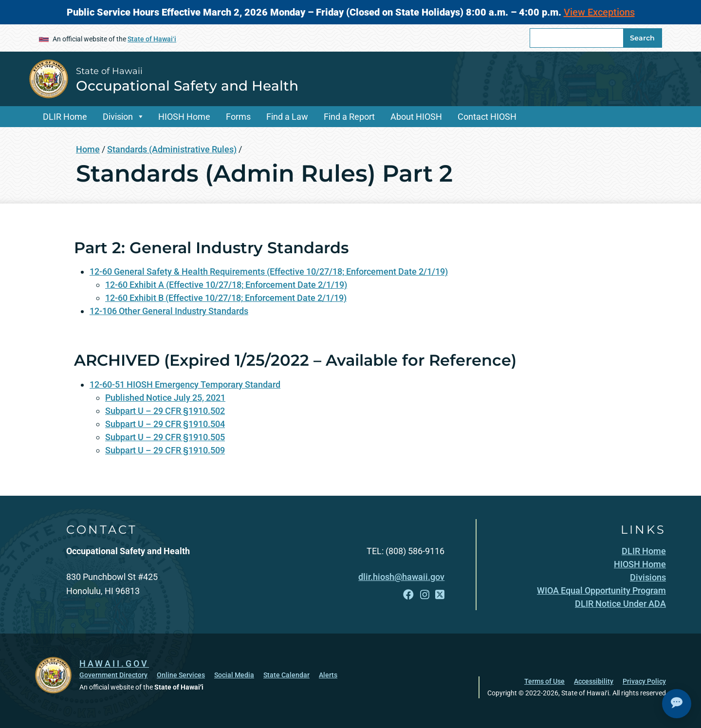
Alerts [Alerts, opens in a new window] (328, 675)
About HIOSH (416, 117)
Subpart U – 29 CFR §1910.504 (165, 424)
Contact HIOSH (487, 117)
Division (118, 117)
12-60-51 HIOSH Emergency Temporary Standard (185, 384)
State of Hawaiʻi (152, 39)
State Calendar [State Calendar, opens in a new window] (286, 675)
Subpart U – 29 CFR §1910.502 (165, 411)
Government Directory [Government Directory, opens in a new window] (113, 675)
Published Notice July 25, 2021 (165, 398)
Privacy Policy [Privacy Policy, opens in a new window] (644, 681)
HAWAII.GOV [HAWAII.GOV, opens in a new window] (114, 663)
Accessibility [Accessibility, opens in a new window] (594, 681)
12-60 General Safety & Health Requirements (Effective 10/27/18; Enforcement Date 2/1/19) (269, 271)
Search (642, 38)
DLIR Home (65, 117)
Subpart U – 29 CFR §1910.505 (165, 437)
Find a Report (349, 117)
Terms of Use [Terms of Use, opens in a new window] (544, 681)
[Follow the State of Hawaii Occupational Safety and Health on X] (440, 595)
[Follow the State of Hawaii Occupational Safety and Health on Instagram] (425, 595)
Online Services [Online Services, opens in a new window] (181, 675)
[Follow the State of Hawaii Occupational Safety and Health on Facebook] (408, 595)
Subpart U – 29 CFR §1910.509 (165, 450)
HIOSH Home (184, 117)
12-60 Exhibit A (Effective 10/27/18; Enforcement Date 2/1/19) (226, 285)
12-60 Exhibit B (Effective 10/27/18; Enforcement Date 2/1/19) (226, 298)
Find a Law (287, 117)
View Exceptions (599, 12)
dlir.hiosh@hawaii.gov (401, 577)
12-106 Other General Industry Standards (169, 311)
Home (88, 149)
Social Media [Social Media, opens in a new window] (234, 675)
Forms (238, 117)
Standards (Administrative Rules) (172, 149)
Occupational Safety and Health (187, 86)
